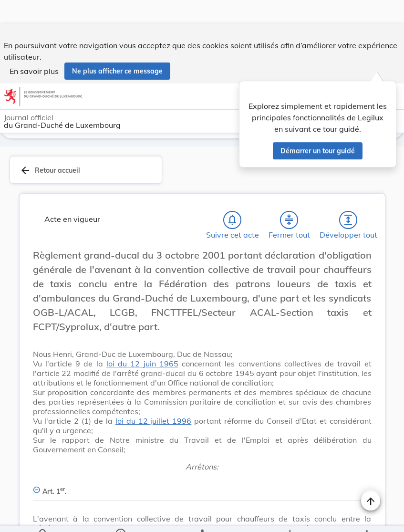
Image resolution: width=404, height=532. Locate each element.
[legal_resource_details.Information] (120, 517)
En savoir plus (34, 47)
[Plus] (366, 517)
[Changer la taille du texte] (371, 266)
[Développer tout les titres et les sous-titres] (348, 220)
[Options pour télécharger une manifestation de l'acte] (289, 517)
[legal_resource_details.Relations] (202, 517)
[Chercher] (43, 517)
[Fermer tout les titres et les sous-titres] (289, 220)
